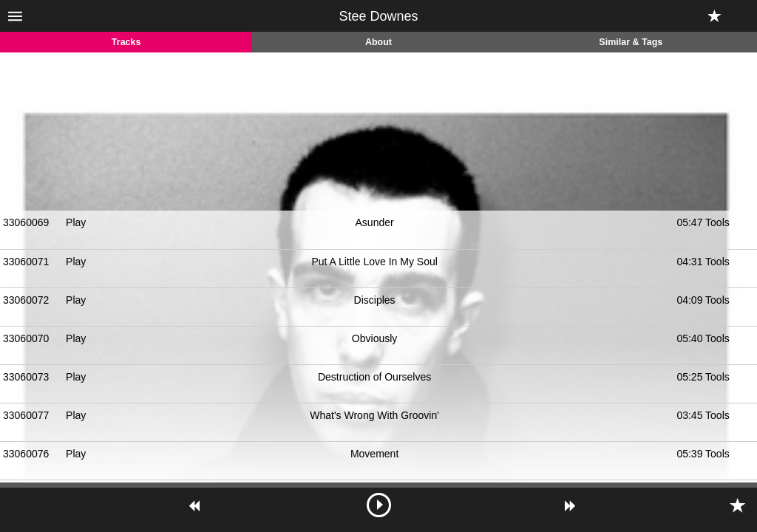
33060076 (26, 454)
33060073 (26, 377)
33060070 (26, 338)
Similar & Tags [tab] (631, 42)
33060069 (26, 222)
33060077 (26, 415)
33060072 (26, 300)
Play (76, 222)
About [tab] (378, 42)
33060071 (26, 262)
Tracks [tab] (126, 42)
